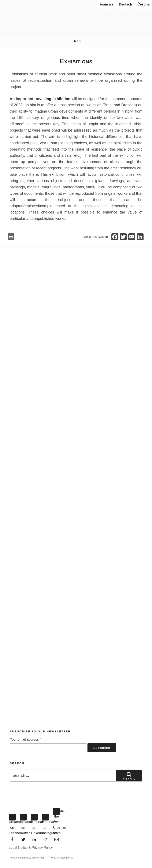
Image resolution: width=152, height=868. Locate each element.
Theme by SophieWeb (61, 858)
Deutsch (126, 4)
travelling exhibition (52, 99)
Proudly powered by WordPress (27, 858)
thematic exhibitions (105, 74)
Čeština (143, 4)
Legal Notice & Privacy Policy (31, 848)
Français (107, 4)
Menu (76, 41)
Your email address (25, 739)
